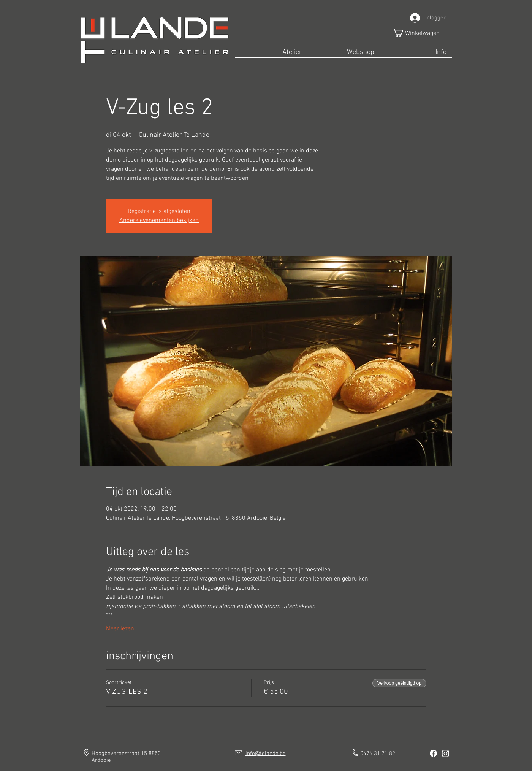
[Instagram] (446, 753)
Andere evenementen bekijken (159, 221)
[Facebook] (433, 753)
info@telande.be (266, 754)
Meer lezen (120, 629)
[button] (421, 33)
